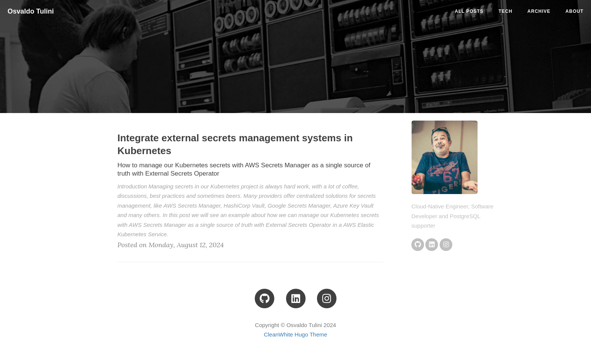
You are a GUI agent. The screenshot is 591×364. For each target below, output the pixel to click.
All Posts (469, 11)
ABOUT (574, 11)
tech (506, 11)
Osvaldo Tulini (31, 11)
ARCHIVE (539, 11)
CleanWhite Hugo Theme (295, 334)
